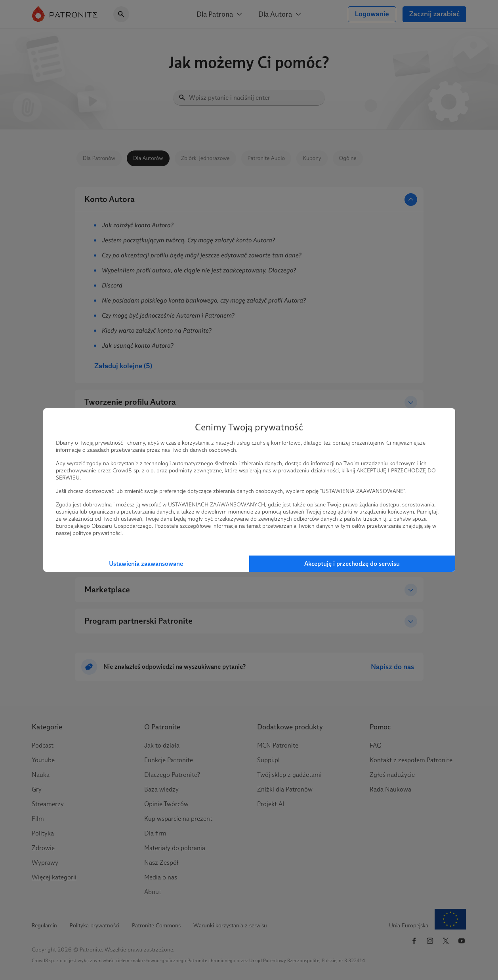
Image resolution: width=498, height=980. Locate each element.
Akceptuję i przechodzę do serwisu (352, 564)
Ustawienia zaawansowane (146, 564)
